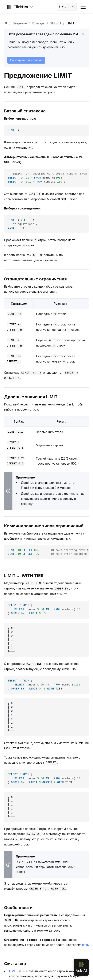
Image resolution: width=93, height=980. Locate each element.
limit (85, 945)
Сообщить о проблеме (26, 60)
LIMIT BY (15, 971)
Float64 (26, 488)
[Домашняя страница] (6, 23)
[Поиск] (67, 7)
